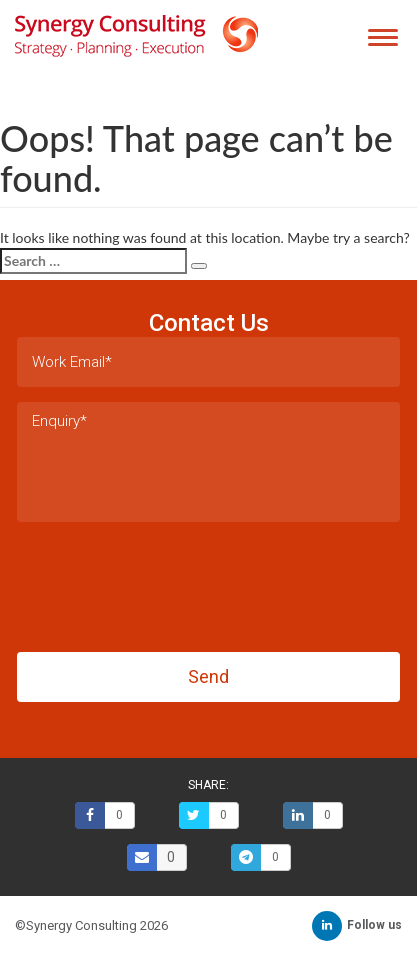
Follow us (357, 925)
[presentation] (169, 581)
